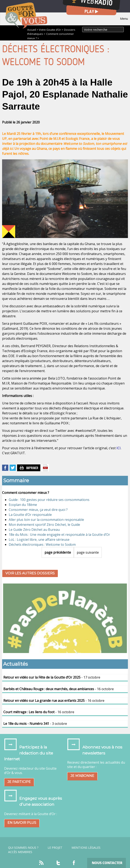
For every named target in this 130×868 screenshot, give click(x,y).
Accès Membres (20, 852)
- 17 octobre (52, 677)
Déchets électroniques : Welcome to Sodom (42, 544)
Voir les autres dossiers (30, 573)
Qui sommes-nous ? (23, 848)
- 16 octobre (59, 689)
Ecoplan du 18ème (23, 505)
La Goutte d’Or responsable (30, 515)
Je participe (19, 782)
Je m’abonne (82, 776)
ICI (119, 448)
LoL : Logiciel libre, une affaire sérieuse (39, 540)
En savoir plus (22, 823)
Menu (124, 18)
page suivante (88, 552)
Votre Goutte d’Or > (51, 30)
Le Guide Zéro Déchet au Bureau (34, 530)
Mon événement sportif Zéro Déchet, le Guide (44, 525)
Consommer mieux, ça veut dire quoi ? (38, 510)
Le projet (55, 848)
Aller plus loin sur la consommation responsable (46, 520)
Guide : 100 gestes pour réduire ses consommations (49, 500)
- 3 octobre (35, 724)
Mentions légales (86, 848)
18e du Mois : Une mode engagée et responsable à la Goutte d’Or (59, 535)
